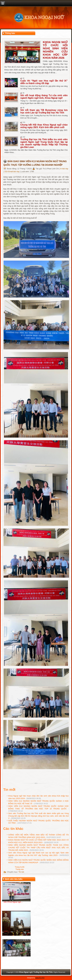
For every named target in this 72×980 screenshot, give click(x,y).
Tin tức (21, 872)
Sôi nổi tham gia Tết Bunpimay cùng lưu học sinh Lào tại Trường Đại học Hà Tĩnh (44, 111)
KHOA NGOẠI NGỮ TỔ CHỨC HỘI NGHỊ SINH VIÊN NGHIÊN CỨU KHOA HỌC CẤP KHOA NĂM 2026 (55, 50)
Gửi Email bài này (12, 171)
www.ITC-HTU (40, 978)
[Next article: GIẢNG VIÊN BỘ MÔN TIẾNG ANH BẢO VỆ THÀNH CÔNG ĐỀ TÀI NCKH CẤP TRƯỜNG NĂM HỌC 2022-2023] (20, 869)
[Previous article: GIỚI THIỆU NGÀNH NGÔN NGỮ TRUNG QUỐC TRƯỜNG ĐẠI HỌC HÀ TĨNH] (20, 867)
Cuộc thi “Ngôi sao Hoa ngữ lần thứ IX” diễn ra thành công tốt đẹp (44, 82)
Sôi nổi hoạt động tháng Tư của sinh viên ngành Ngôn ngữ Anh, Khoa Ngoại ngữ (44, 97)
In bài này (64, 169)
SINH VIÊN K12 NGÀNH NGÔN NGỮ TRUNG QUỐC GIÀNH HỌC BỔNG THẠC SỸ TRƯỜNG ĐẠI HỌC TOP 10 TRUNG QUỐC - (38, 809)
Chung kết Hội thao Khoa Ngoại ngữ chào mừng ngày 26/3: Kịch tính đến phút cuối (44, 126)
